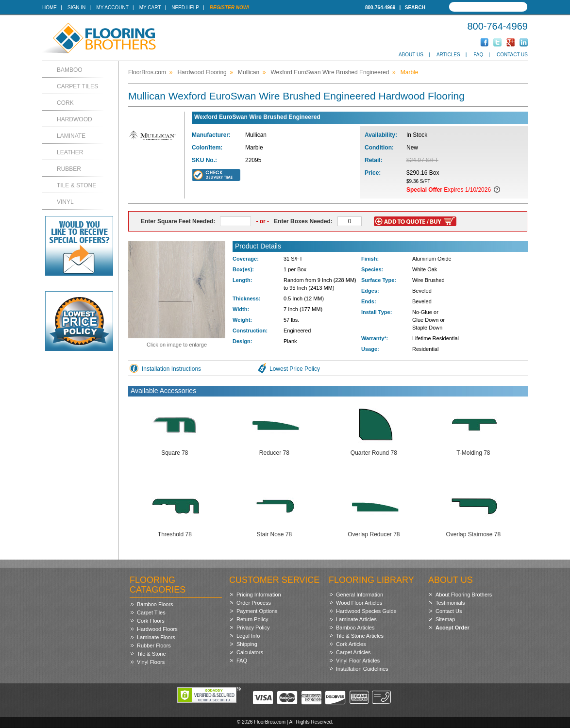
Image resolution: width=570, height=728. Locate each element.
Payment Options (257, 611)
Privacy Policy (253, 628)
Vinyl (65, 202)
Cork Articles (351, 644)
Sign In (76, 8)
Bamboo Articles (355, 628)
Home (50, 8)
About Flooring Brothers (464, 595)
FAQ (478, 55)
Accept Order (453, 628)
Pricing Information (259, 595)
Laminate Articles (356, 619)
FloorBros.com (147, 72)
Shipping (247, 644)
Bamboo (70, 70)
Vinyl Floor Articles (358, 661)
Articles (448, 55)
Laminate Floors (156, 637)
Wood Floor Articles (359, 603)
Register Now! (230, 8)
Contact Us (512, 55)
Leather (70, 152)
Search (415, 8)
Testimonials (450, 603)
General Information (360, 595)
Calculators (250, 652)
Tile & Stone (76, 185)
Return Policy (252, 619)
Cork (65, 103)
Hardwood (75, 119)
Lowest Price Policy (295, 369)
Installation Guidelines (362, 669)
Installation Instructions (171, 369)
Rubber (69, 169)
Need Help (185, 8)
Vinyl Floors (151, 662)
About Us (411, 55)
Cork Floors (151, 621)
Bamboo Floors (155, 604)
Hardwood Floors (157, 629)
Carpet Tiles (77, 86)
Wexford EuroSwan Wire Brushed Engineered (330, 72)
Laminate (71, 136)
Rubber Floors (154, 645)
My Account (112, 8)
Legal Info (248, 636)
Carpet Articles (353, 652)
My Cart (150, 8)
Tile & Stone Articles (360, 636)
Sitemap (445, 619)
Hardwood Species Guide (366, 611)
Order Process (254, 603)
